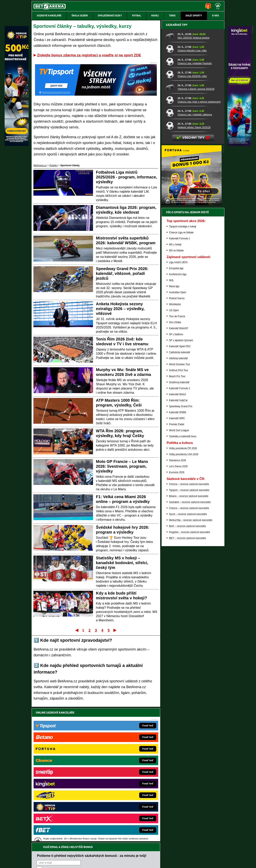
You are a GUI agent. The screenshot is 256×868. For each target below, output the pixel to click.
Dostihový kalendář (179, 522)
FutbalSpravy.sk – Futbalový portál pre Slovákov (122, 800)
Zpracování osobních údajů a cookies (123, 862)
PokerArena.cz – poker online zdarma (61, 800)
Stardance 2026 (177, 600)
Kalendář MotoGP (178, 468)
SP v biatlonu (176, 474)
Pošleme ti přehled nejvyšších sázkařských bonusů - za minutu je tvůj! (92, 721)
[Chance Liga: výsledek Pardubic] (170, 201)
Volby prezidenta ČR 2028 (183, 588)
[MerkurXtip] (17, 145)
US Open (174, 450)
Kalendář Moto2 (177, 534)
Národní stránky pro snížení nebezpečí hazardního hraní (175, 853)
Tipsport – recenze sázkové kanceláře (189, 630)
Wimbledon (175, 444)
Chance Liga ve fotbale (181, 372)
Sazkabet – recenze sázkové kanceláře (190, 642)
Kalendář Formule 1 (179, 378)
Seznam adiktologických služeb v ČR (108, 853)
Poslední (115, 630)
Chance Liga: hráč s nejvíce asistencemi (199, 241)
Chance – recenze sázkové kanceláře (189, 648)
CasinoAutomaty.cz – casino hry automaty (119, 770)
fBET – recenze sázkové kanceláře (187, 678)
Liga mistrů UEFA (178, 402)
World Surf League (179, 570)
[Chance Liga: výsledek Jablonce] (170, 252)
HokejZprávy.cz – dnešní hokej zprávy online (64, 776)
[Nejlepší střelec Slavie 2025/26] (170, 265)
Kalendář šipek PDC (180, 486)
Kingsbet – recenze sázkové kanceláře (189, 672)
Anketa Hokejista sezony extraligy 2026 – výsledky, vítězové (120, 309)
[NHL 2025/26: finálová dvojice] (170, 175)
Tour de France (177, 456)
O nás (35, 862)
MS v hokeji (175, 384)
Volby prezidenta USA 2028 (184, 594)
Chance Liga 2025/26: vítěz (192, 216)
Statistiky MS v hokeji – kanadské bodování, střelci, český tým (122, 563)
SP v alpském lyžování (181, 480)
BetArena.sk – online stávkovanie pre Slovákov (122, 782)
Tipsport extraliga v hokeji (183, 366)
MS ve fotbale (176, 390)
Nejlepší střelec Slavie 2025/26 (194, 267)
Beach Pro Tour (177, 516)
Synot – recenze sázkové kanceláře (188, 654)
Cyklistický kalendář (179, 492)
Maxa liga (174, 426)
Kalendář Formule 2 (179, 528)
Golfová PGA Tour (179, 510)
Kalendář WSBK (178, 552)
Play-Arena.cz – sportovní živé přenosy (62, 794)
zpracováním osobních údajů (73, 736)
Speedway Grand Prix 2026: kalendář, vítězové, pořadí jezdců (122, 273)
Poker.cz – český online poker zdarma (61, 806)
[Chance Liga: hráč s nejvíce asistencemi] (170, 239)
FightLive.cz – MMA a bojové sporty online (63, 764)
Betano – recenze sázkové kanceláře (189, 636)
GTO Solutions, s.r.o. (190, 862)
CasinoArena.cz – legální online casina (61, 812)
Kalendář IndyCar (178, 540)
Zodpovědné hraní (196, 828)
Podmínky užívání (90, 862)
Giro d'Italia (175, 462)
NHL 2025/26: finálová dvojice (193, 177)
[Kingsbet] (239, 145)
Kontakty (47, 862)
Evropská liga (176, 408)
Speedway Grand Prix (181, 546)
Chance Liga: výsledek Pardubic (195, 203)
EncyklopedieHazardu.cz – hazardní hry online (121, 764)
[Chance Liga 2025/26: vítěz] (170, 214)
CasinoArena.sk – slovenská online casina (119, 806)
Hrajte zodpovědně (43, 841)
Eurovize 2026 (177, 612)
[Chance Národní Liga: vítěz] (170, 188)
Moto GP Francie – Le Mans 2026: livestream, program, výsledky (122, 466)
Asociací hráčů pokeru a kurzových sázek (57, 832)
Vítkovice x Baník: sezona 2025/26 (196, 229)
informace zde (102, 845)
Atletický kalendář (178, 498)
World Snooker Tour (180, 504)
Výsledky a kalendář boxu (183, 576)
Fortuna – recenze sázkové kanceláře (189, 624)
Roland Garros (177, 438)
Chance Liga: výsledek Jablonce (195, 254)
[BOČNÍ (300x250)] (192, 344)
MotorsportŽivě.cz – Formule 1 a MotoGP (63, 788)
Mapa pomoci (137, 853)
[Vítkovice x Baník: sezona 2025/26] (170, 227)
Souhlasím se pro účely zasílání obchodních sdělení (86, 736)
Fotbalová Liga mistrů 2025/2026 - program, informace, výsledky (127, 177)
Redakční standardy (66, 862)
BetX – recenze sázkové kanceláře (187, 666)
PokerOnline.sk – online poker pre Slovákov (120, 812)
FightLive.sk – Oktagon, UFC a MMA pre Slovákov (123, 788)
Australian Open (178, 432)
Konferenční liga (178, 414)
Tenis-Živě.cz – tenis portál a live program (63, 782)
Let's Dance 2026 (178, 606)
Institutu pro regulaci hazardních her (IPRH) (129, 828)
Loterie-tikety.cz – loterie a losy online (117, 776)
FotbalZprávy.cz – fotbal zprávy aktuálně (62, 770)
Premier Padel (177, 564)
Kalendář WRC (177, 558)
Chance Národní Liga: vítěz (192, 190)
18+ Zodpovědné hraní (159, 862)
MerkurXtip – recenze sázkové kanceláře (191, 660)
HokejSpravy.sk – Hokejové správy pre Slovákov (122, 794)
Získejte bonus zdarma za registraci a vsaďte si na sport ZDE (89, 55)
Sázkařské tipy (177, 164)
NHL (171, 420)
